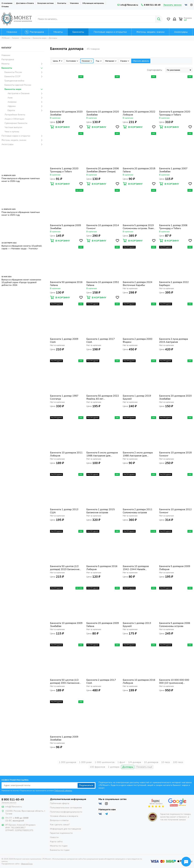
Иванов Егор (27, 861)
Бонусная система (45, 3)
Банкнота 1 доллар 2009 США (64, 341)
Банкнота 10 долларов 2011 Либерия (66, 454)
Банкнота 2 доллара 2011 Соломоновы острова (138, 511)
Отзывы (5, 7)
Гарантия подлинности (61, 833)
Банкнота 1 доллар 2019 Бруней (137, 397)
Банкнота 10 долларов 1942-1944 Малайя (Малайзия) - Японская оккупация (136, 568)
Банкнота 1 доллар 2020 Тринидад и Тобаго (64, 170)
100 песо (178, 762)
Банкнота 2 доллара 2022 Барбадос (174, 284)
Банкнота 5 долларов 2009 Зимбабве (66, 227)
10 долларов (151, 762)
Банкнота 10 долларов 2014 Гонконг (103, 227)
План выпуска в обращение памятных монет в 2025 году (21, 214)
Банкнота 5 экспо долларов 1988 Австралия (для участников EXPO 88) (102, 454)
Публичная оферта (60, 803)
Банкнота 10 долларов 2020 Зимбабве (103, 113)
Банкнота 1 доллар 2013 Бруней (137, 625)
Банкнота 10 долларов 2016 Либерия (139, 681)
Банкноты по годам (60, 850)
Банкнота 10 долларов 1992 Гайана (103, 284)
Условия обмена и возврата (64, 816)
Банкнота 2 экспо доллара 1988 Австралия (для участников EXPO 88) (138, 454)
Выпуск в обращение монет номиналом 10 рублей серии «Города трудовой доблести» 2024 (21, 282)
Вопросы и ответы (59, 820)
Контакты (62, 3)
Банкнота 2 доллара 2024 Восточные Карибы (138, 284)
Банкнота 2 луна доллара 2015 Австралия (173, 341)
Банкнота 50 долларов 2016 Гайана (66, 284)
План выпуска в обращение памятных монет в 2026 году (21, 180)
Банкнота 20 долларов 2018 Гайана (139, 170)
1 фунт (121, 762)
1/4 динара (135, 762)
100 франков (97, 767)
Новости (54, 837)
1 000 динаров (67, 762)
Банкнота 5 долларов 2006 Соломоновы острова (175, 625)
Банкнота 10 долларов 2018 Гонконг (175, 454)
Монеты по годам (59, 846)
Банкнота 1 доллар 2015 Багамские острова (101, 511)
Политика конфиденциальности (66, 812)
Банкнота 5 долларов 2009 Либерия (175, 568)
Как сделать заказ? (60, 825)
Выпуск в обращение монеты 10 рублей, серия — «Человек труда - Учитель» (22, 247)
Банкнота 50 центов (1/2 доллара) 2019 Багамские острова (65, 568)
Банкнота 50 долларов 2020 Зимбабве (66, 113)
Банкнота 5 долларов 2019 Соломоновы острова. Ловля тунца (139, 227)
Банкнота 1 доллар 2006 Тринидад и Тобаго (173, 227)
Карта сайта (56, 842)
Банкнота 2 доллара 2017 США (101, 681)
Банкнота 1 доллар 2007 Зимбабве (173, 170)
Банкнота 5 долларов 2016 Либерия (102, 568)
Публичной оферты (63, 791)
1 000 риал (85, 762)
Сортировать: (155, 70)
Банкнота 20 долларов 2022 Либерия (139, 113)
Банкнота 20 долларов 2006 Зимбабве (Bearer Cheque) (103, 170)
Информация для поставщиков (65, 829)
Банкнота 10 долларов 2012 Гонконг (175, 511)
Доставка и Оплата (25, 3)
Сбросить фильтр (141, 61)
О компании (7, 3)
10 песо (166, 762)
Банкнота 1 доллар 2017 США (101, 341)
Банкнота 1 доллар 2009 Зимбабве (64, 738)
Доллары (128, 767)
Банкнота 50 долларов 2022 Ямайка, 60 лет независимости (103, 397)
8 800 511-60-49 (151, 5)
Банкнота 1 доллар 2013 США (64, 511)
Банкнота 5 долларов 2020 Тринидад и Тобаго (175, 113)
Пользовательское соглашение (66, 808)
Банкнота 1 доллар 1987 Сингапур (64, 397)
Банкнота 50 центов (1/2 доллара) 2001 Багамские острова (65, 681)
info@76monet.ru (128, 5)
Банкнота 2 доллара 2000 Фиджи (138, 341)
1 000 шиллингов (105, 762)
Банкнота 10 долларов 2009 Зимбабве (66, 625)
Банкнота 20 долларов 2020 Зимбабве (175, 397)
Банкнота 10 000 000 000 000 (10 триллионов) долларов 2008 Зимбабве (174, 681)
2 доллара (114, 767)
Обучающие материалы (93, 3)
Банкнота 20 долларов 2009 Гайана (103, 625)
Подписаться (86, 785)
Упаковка (74, 3)
